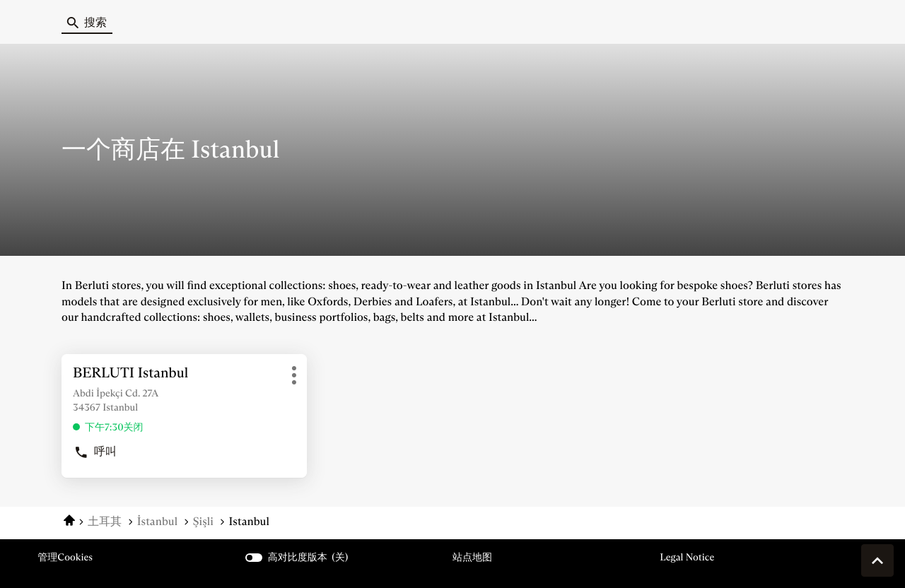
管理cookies (65, 557)
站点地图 (472, 557)
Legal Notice (687, 557)
